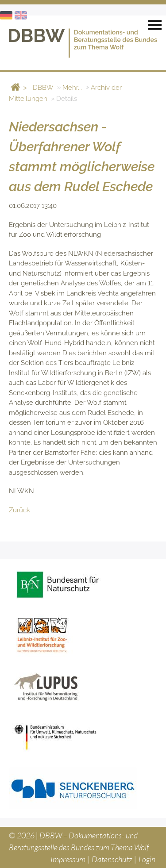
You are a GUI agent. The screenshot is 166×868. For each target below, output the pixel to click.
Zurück (19, 510)
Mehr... (72, 87)
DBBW (43, 87)
